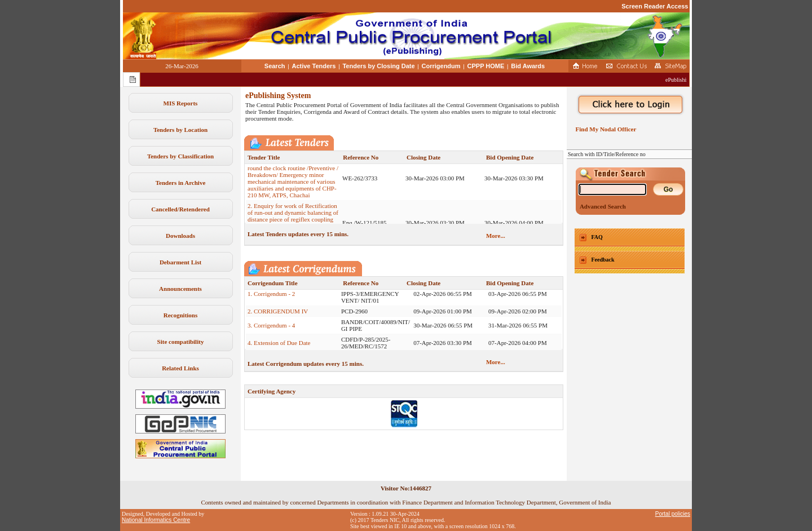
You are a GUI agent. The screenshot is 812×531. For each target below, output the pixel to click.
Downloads (180, 236)
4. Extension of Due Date (279, 347)
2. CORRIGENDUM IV (278, 315)
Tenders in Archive (181, 183)
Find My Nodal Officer (604, 129)
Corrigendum (441, 66)
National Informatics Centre (156, 520)
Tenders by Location (180, 130)
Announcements (180, 289)
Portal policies (673, 514)
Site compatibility (181, 342)
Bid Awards (528, 66)
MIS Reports (181, 103)
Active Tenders (314, 66)
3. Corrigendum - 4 (271, 329)
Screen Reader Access (655, 6)
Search (275, 66)
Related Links (180, 368)
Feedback (603, 260)
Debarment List (180, 262)
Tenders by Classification (180, 156)
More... (496, 236)
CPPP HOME (486, 66)
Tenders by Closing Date (378, 66)
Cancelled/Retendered (180, 209)
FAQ (597, 237)
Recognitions (181, 315)
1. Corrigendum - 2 (271, 298)
